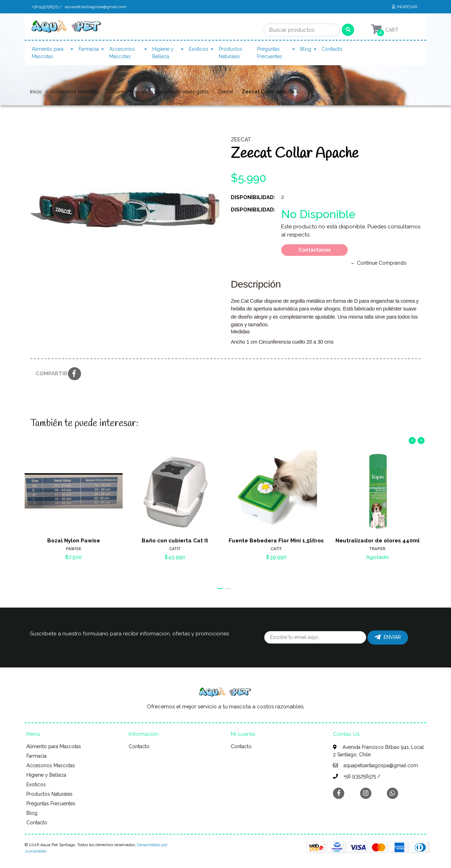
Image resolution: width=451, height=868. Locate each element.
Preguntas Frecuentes (270, 53)
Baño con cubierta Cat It (175, 541)
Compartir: (49, 374)
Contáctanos (314, 250)
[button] (220, 589)
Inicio (36, 92)
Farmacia (89, 49)
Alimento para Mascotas (48, 53)
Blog (306, 49)
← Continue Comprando (379, 263)
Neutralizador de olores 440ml (378, 541)
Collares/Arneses (127, 92)
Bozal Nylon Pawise (74, 541)
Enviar (388, 637)
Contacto (332, 49)
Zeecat (225, 92)
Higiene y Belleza (163, 53)
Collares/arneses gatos (182, 92)
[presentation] (412, 441)
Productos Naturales (231, 53)
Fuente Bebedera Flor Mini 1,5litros (276, 541)
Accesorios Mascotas (122, 53)
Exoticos (199, 49)
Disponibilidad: (253, 197)
